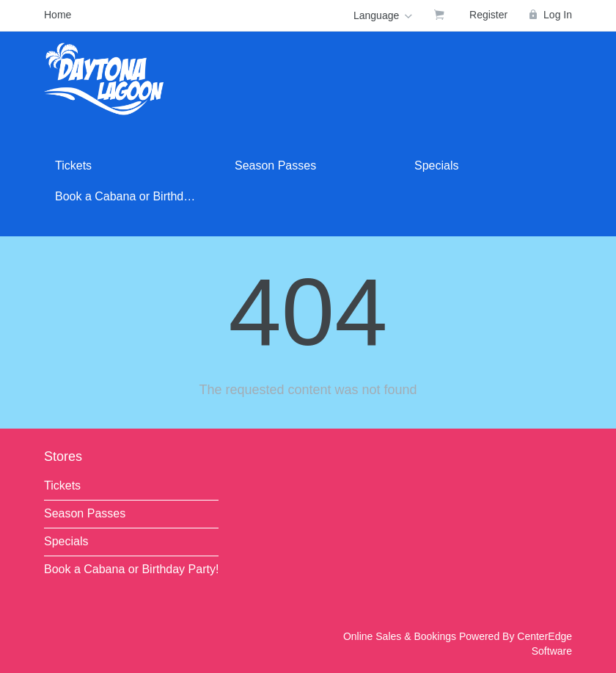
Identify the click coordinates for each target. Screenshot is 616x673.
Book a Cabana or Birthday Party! (134, 196)
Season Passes (275, 165)
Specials (436, 165)
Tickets (73, 165)
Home (58, 15)
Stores (63, 456)
